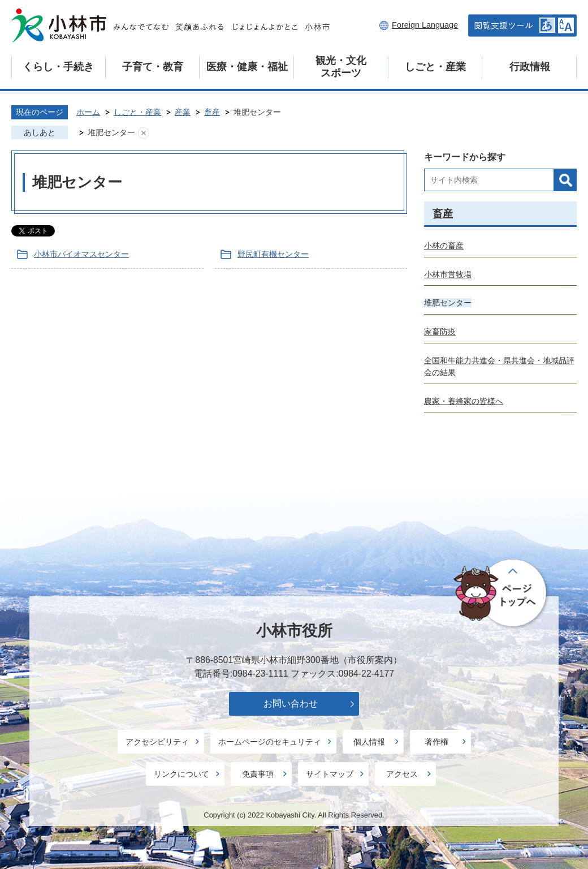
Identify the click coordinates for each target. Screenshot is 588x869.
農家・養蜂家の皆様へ (464, 401)
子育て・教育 (153, 67)
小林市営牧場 (448, 274)
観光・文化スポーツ (341, 67)
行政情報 (530, 67)
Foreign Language (425, 25)
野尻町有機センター (273, 254)
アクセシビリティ (157, 742)
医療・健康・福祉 (247, 67)
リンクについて (181, 774)
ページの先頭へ (502, 593)
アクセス (402, 774)
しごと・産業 (435, 67)
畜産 (212, 112)
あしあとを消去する (144, 133)
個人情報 (369, 742)
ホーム (88, 112)
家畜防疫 (440, 332)
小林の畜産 (444, 246)
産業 (183, 112)
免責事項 (258, 774)
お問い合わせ (291, 704)
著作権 (436, 742)
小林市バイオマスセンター (81, 254)
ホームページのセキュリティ (270, 742)
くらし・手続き (58, 67)
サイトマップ (330, 774)
